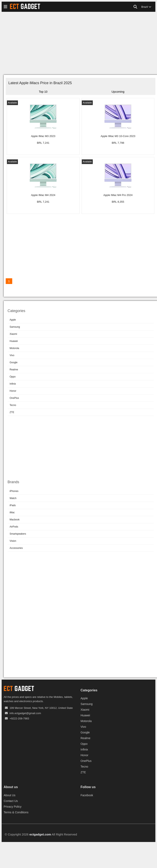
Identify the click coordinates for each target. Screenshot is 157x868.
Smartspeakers (18, 534)
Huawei (14, 341)
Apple (13, 320)
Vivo (12, 355)
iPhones (14, 491)
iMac (12, 512)
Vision (13, 541)
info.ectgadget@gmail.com (25, 713)
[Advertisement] (78, 44)
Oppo (13, 377)
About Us (10, 795)
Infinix (13, 384)
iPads (13, 505)
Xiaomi (13, 334)
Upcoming (118, 92)
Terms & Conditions (16, 812)
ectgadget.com (40, 834)
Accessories (16, 548)
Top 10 (43, 92)
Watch (13, 498)
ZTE (12, 412)
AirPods (14, 527)
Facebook (87, 795)
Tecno (13, 405)
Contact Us (11, 801)
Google (14, 362)
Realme (14, 370)
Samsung (15, 327)
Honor (13, 391)
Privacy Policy (13, 807)
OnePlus (14, 398)
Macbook (15, 520)
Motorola (14, 348)
